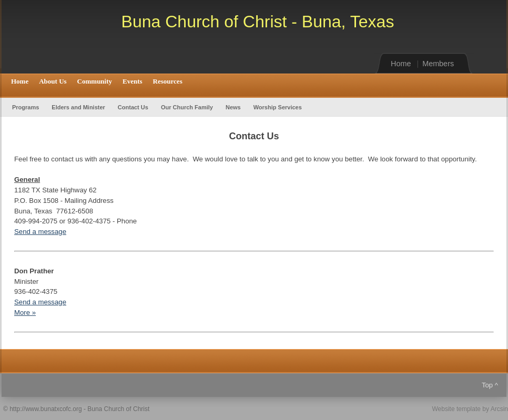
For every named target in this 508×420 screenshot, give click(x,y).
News (233, 107)
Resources (168, 81)
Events (133, 81)
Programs (26, 107)
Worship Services (278, 107)
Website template (456, 409)
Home (401, 64)
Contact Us (133, 107)
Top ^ (490, 385)
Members (438, 64)
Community (95, 81)
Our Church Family (187, 107)
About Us (53, 81)
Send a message (40, 232)
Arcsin (499, 409)
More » (25, 313)
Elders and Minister (78, 107)
